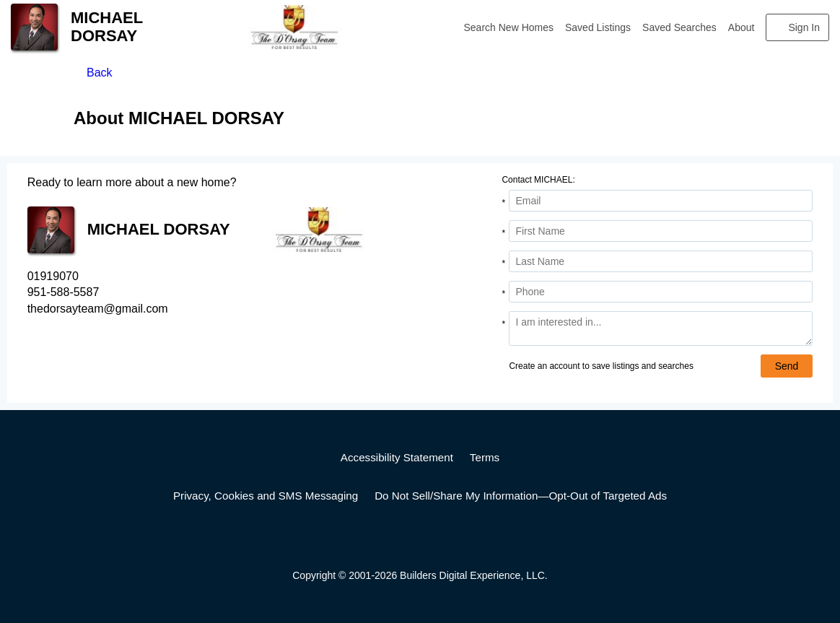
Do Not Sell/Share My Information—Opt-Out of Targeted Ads (521, 496)
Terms (485, 457)
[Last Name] (661, 261)
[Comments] (661, 328)
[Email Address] (661, 201)
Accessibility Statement (397, 457)
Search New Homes (509, 27)
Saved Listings (598, 27)
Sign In (804, 27)
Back (100, 73)
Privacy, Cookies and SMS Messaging (266, 496)
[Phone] (661, 292)
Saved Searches (679, 27)
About (741, 27)
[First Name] (661, 231)
